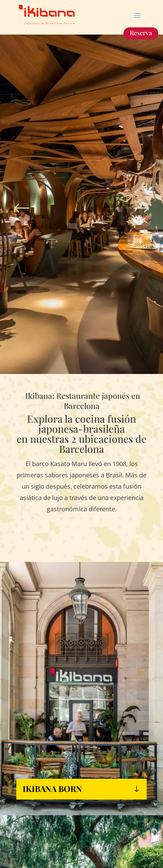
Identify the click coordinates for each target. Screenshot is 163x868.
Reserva (141, 33)
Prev (22, 205)
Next (141, 205)
